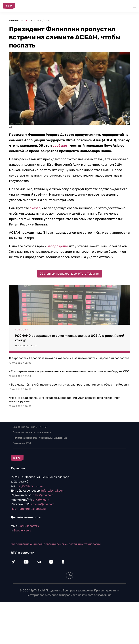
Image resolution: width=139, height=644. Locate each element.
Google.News (22, 530)
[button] (135, 6)
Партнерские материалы (28, 509)
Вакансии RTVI (22, 443)
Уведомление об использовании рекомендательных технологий (56, 544)
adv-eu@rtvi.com (43, 504)
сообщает (61, 146)
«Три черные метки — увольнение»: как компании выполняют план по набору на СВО (69, 371)
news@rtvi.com (43, 495)
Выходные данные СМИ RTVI (30, 427)
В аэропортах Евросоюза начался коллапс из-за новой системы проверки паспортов (69, 358)
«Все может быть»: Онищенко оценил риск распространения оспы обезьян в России (69, 385)
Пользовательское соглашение (32, 432)
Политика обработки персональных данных (40, 438)
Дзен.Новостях (29, 526)
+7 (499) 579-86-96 (30, 486)
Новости (16, 21)
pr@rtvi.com (41, 500)
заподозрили (57, 246)
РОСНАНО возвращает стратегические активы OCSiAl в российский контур (69, 338)
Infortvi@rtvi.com (53, 491)
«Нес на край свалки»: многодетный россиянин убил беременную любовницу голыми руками (64, 400)
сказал (35, 208)
